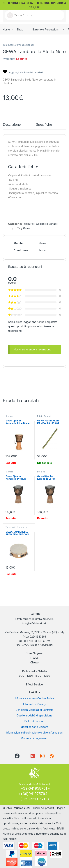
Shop (20, 29)
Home (6, 29)
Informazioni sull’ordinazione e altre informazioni (35, 733)
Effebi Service (34, 684)
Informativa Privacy (34, 704)
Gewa (27, 228)
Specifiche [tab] (44, 125)
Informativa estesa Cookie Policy (35, 698)
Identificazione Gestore (34, 727)
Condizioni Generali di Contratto (35, 710)
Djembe (9, 416)
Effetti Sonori (44, 416)
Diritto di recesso (34, 721)
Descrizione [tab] (12, 125)
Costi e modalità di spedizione (34, 715)
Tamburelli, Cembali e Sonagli (18, 45)
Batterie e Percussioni (46, 29)
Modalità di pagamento (34, 738)
